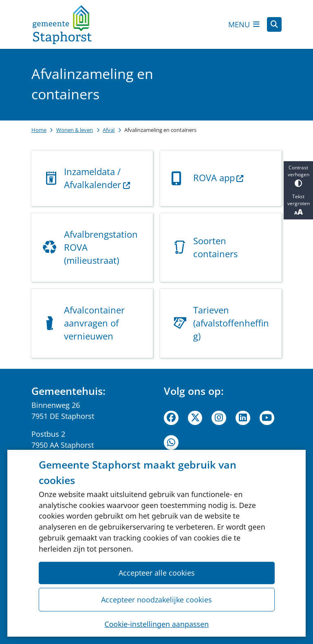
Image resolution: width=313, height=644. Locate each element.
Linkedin (243, 418)
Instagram (219, 418)
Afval (109, 130)
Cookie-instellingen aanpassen (156, 624)
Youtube (267, 418)
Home (39, 130)
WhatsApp (171, 442)
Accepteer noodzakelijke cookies (156, 599)
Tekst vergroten (298, 205)
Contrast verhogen (298, 176)
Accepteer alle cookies (156, 573)
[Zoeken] (274, 24)
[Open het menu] (244, 24)
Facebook (171, 418)
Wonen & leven (75, 130)
